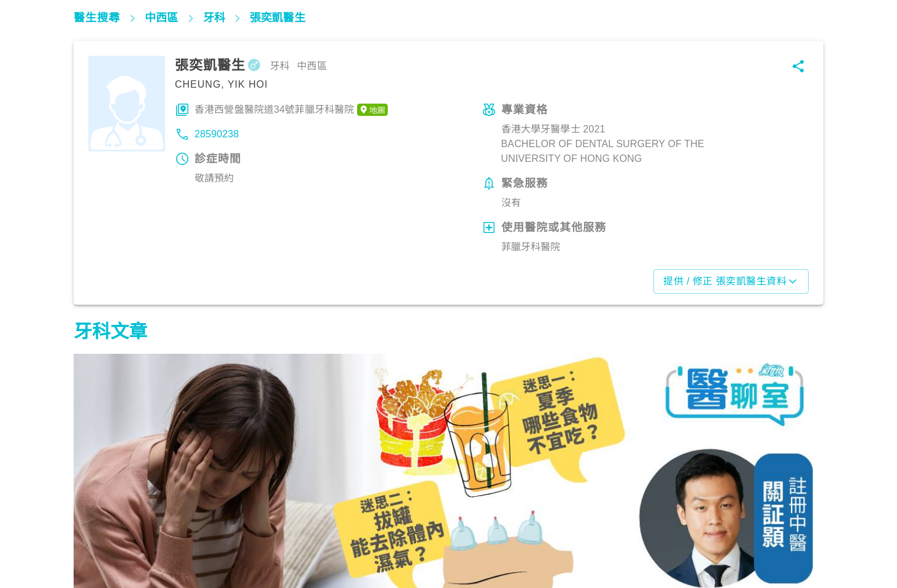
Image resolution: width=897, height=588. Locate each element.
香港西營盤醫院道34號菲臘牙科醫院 (291, 110)
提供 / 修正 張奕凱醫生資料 (731, 281)
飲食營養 (98, 534)
